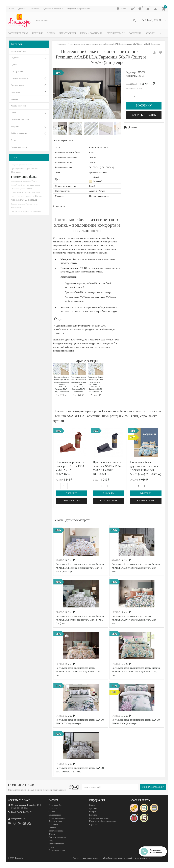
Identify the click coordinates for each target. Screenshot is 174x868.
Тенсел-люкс (16, 207)
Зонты (14, 140)
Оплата (11, 9)
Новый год (16, 185)
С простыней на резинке (21, 192)
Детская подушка (18, 204)
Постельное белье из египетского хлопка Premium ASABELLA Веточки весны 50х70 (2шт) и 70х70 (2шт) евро (80, 620)
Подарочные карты (19, 147)
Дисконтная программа (53, 9)
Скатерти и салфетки (20, 120)
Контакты (35, 9)
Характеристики (63, 140)
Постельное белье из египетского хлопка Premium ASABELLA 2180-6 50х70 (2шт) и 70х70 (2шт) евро (136, 568)
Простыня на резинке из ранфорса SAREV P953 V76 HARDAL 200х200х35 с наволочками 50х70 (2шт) (71, 470)
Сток (23, 185)
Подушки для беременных (21, 165)
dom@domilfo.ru (18, 818)
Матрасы (15, 126)
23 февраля (31, 200)
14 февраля (16, 172)
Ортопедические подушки (21, 168)
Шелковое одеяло (18, 189)
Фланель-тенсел (32, 204)
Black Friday (36, 192)
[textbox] (86, 21)
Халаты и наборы (18, 106)
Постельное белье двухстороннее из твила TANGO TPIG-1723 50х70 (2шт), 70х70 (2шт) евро (146, 470)
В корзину (144, 105)
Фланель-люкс (17, 181)
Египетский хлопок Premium (23, 196)
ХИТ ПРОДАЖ (17, 200)
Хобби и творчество (19, 133)
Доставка (22, 9)
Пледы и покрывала (91, 33)
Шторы (14, 113)
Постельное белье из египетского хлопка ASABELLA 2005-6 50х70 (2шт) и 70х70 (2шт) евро (134, 620)
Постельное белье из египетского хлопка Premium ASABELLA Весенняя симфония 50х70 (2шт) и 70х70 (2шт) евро (80, 568)
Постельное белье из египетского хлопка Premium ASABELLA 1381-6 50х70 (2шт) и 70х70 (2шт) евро (136, 672)
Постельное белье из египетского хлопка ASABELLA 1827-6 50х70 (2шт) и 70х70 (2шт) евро (78, 672)
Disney (35, 168)
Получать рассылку (153, 787)
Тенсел (34, 181)
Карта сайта (94, 825)
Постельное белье (18, 33)
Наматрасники (68, 33)
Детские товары (116, 33)
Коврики (150, 33)
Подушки (37, 33)
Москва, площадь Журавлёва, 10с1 (26, 805)
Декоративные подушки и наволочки (26, 211)
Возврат (93, 812)
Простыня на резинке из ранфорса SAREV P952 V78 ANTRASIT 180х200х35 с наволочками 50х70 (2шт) (109, 470)
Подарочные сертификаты (79, 9)
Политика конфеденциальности (103, 821)
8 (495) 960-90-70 (156, 20)
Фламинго (27, 181)
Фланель (29, 189)
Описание (59, 206)
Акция (37, 185)
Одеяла (51, 33)
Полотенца (135, 33)
